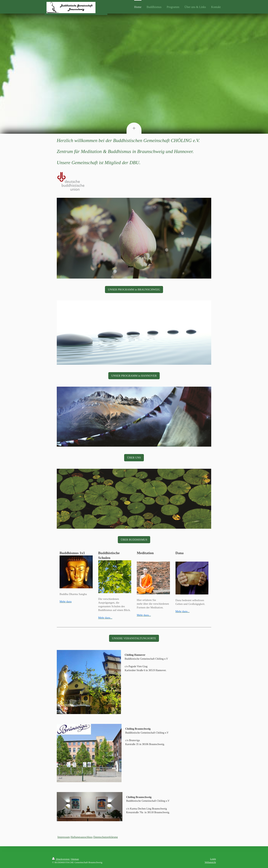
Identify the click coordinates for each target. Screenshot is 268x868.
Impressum (64, 837)
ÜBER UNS (134, 458)
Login (213, 859)
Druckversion (61, 859)
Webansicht (210, 862)
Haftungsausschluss (82, 837)
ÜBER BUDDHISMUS (134, 540)
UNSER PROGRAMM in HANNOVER (134, 376)
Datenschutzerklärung (106, 837)
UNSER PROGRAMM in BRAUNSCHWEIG (134, 290)
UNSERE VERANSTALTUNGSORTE (134, 638)
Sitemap (75, 859)
